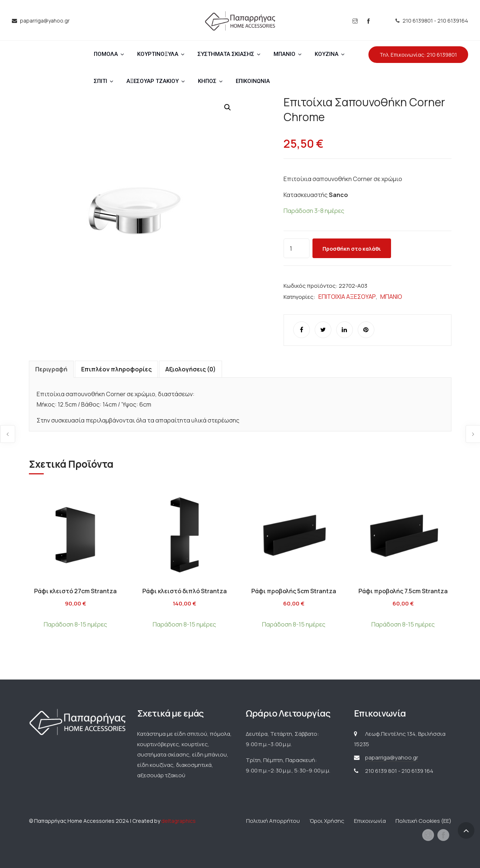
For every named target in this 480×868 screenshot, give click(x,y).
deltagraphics (178, 821)
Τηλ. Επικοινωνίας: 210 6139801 (418, 55)
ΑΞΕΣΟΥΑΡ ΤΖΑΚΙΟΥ (153, 81)
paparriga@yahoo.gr (392, 757)
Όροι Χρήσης (327, 821)
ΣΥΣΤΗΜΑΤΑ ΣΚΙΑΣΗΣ (226, 54)
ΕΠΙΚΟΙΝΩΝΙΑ (253, 81)
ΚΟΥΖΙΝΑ (327, 54)
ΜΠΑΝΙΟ (284, 54)
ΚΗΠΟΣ (207, 81)
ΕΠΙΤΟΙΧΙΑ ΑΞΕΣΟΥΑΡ (347, 297)
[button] (228, 107)
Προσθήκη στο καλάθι (352, 249)
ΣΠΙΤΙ (100, 81)
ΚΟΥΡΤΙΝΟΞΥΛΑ (158, 54)
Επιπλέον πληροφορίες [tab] (116, 369)
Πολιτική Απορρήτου (273, 821)
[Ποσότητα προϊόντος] (297, 248)
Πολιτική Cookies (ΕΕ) (423, 821)
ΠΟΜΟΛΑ (106, 54)
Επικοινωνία (370, 821)
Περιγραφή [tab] (51, 369)
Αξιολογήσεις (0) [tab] (191, 369)
